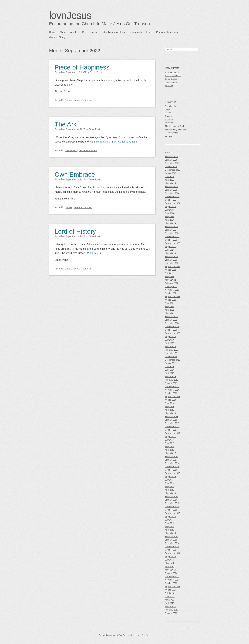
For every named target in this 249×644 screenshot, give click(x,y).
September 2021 (173, 297)
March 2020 (170, 347)
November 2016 (172, 466)
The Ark (66, 124)
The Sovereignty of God (176, 129)
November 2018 (172, 390)
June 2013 (170, 596)
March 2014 (170, 570)
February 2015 (172, 536)
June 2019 (170, 370)
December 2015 (172, 503)
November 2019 (172, 353)
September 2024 (173, 203)
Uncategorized (172, 133)
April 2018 (170, 410)
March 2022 (170, 280)
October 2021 (171, 293)
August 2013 (171, 590)
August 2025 (171, 173)
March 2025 (170, 183)
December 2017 (172, 423)
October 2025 (171, 167)
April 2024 (170, 220)
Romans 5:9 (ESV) (107, 142)
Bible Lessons (90, 32)
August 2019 (171, 363)
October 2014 (171, 550)
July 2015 (169, 520)
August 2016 (171, 476)
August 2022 (171, 270)
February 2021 (172, 317)
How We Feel (171, 82)
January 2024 (171, 230)
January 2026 (171, 160)
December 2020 (172, 323)
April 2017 (170, 450)
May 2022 (169, 277)
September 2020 (173, 333)
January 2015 (171, 540)
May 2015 (169, 526)
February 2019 (172, 380)
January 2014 (171, 573)
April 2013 (170, 603)
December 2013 (172, 576)
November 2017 (172, 427)
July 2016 (169, 480)
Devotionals (135, 32)
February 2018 (172, 417)
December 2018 (172, 387)
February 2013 (172, 610)
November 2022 (172, 263)
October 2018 (171, 393)
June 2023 (170, 250)
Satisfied (169, 86)
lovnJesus (70, 15)
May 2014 (169, 563)
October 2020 (171, 330)
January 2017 (171, 460)
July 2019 (169, 367)
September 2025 (173, 170)
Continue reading (129, 142)
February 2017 (172, 456)
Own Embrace (75, 174)
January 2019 (171, 383)
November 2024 (172, 197)
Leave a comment (83, 100)
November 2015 (172, 506)
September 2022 (173, 267)
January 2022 (171, 287)
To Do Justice (171, 79)
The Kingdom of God (174, 126)
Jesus (149, 32)
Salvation (169, 119)
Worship (169, 136)
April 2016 (170, 490)
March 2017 (170, 453)
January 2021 (171, 320)
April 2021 (170, 310)
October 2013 (171, 583)
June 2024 (170, 213)
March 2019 (170, 377)
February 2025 (172, 187)
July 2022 (169, 273)
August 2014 (171, 556)
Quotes (68, 100)
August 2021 (171, 300)
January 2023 (171, 260)
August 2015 (171, 516)
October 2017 (171, 430)
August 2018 (171, 400)
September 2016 (173, 473)
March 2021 (170, 313)
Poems (168, 113)
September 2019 (173, 360)
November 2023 (172, 237)
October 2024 (171, 200)
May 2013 (169, 600)
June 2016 (170, 483)
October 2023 (171, 240)
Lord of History (75, 231)
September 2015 (173, 513)
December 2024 (172, 193)
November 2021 (172, 290)
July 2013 (169, 593)
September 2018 (173, 397)
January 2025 (171, 190)
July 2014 (169, 560)
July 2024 (169, 210)
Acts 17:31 (94, 253)
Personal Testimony (167, 32)
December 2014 (172, 543)
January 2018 (171, 420)
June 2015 (170, 523)
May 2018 (169, 407)
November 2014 (172, 546)
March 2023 (170, 253)
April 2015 (170, 530)
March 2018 (170, 413)
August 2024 (171, 207)
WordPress (123, 635)
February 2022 (172, 283)
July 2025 (169, 177)
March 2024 (170, 223)
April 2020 (170, 343)
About (63, 32)
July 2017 (169, 440)
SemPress (146, 635)
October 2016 (171, 470)
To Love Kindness (173, 76)
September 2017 (173, 433)
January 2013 (171, 613)
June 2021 (170, 303)
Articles (74, 32)
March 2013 (170, 606)
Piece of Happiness (82, 67)
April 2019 (170, 373)
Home (52, 32)
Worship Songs (58, 37)
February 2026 (172, 157)
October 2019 (171, 357)
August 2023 (171, 247)
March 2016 (170, 493)
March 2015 (170, 533)
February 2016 (172, 496)
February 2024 (172, 227)
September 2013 (173, 586)
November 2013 (172, 580)
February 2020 (172, 350)
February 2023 (172, 257)
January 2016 (171, 500)
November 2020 (172, 327)
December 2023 (172, 233)
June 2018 (170, 403)
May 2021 (169, 307)
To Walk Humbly (172, 72)
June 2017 (170, 443)
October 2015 (171, 510)
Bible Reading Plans (113, 32)
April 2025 (170, 180)
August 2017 (171, 437)
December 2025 (172, 163)
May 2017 (169, 446)
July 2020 (169, 340)
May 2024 (169, 217)
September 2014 (173, 553)
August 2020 (171, 337)
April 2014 (170, 566)
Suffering (169, 123)
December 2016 (172, 463)
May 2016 (169, 486)
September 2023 (173, 243)
